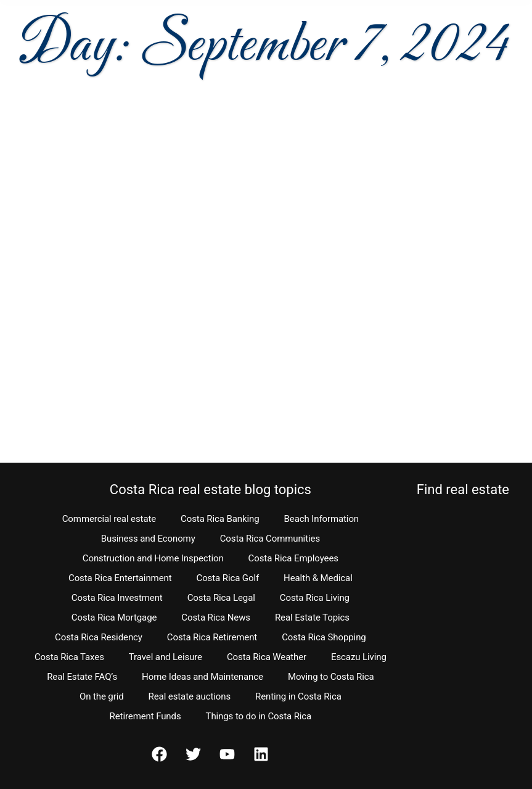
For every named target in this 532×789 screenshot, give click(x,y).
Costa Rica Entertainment (120, 578)
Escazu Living (359, 657)
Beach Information (322, 519)
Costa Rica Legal (221, 598)
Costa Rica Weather (267, 657)
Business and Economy (148, 539)
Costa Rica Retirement (212, 637)
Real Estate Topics (312, 618)
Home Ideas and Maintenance (203, 677)
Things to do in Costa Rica (259, 716)
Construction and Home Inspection (153, 558)
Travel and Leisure (166, 657)
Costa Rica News (216, 618)
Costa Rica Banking (220, 519)
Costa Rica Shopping (324, 637)
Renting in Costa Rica (298, 696)
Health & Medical (318, 578)
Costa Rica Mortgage (114, 618)
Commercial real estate (109, 519)
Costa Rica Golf (228, 578)
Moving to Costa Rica (331, 677)
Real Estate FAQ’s (82, 677)
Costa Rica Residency (99, 637)
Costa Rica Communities (270, 539)
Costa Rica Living (315, 598)
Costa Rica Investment (117, 598)
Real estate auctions (190, 696)
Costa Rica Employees (293, 558)
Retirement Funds (145, 716)
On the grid (102, 696)
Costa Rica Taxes (69, 657)
